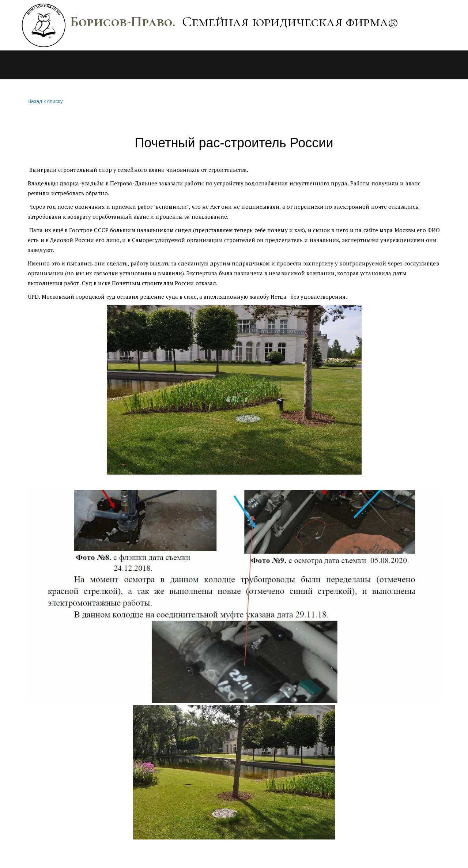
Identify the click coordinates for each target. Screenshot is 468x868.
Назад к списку (44, 101)
